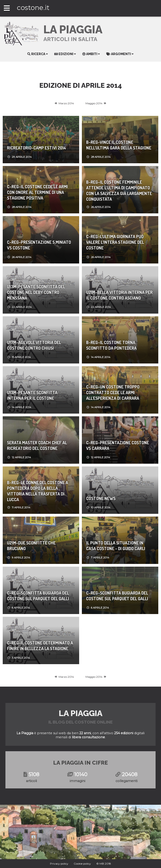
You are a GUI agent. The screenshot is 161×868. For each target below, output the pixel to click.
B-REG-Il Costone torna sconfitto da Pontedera (111, 345)
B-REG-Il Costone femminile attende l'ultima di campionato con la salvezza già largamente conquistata (119, 190)
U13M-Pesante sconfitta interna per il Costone (32, 395)
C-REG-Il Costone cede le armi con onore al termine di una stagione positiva (37, 192)
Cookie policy (82, 864)
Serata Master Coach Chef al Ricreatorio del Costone (37, 445)
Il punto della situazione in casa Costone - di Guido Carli (116, 546)
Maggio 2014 (94, 103)
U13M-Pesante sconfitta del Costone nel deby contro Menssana (36, 292)
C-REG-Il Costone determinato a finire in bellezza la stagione (40, 646)
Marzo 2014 (66, 103)
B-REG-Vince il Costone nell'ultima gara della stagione (119, 145)
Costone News (101, 498)
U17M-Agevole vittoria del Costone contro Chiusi (34, 345)
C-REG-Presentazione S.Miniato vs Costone (39, 245)
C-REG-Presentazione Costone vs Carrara (118, 445)
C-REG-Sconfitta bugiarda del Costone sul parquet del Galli (38, 596)
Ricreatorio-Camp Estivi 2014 (37, 148)
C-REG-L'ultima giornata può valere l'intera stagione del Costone (115, 242)
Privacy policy (59, 864)
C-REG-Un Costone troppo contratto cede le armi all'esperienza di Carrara (113, 392)
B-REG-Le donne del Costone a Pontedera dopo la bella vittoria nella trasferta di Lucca (38, 491)
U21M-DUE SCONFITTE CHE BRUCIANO (31, 546)
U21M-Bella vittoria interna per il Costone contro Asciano (119, 295)
